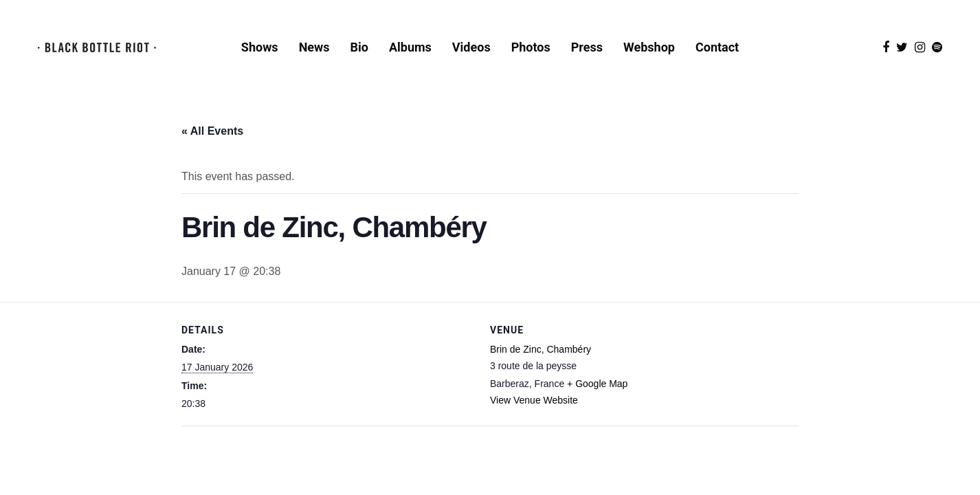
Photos (531, 47)
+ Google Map (597, 384)
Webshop (649, 47)
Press (587, 47)
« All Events (212, 131)
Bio (359, 47)
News (314, 47)
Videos (471, 47)
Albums (410, 47)
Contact (717, 47)
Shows (260, 47)
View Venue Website (534, 400)
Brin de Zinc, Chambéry (541, 349)
